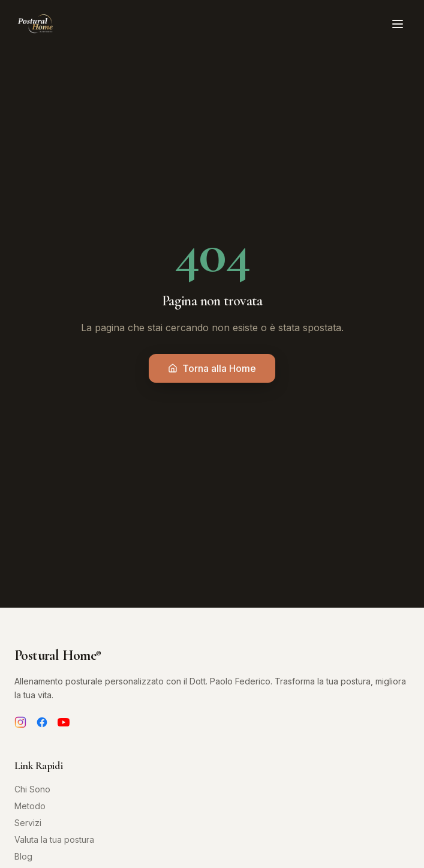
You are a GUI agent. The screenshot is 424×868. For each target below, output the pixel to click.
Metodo (30, 806)
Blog (23, 856)
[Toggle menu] (398, 24)
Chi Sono (32, 789)
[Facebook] (42, 722)
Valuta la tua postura (54, 840)
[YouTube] (64, 722)
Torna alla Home (212, 368)
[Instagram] (20, 722)
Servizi (28, 823)
